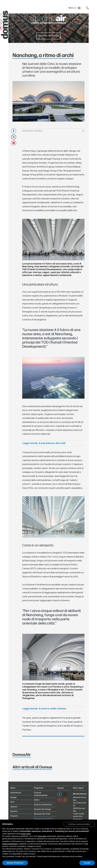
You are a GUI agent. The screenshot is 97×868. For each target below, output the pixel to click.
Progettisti (39, 788)
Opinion (14, 807)
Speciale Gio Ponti (42, 814)
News (13, 788)
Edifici (37, 800)
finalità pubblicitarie (10, 844)
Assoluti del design (42, 809)
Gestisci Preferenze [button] (15, 863)
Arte (12, 802)
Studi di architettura (43, 805)
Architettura (16, 793)
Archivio (14, 811)
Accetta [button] (87, 863)
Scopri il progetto (48, 36)
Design (14, 797)
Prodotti (14, 816)
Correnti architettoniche (41, 794)
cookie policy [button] (26, 834)
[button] (79, 824)
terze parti (42, 836)
